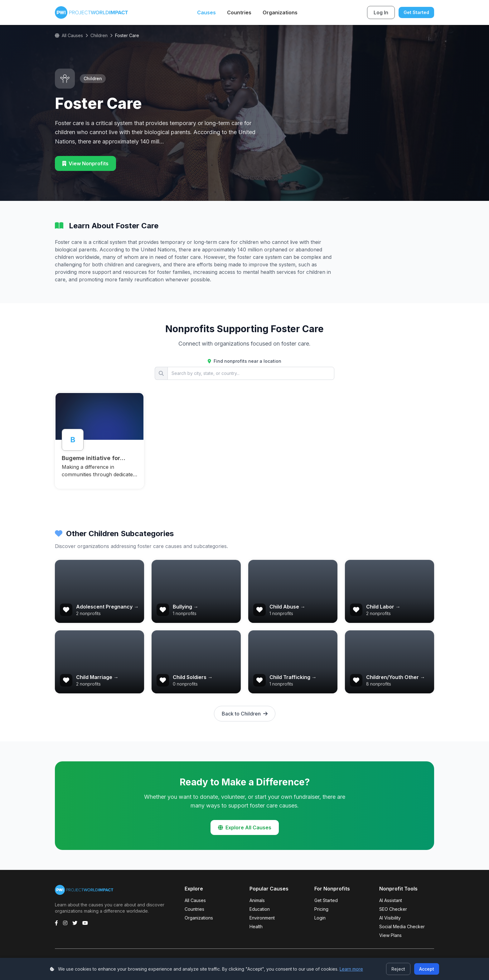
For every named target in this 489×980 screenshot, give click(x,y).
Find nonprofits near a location (244, 361)
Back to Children (245, 714)
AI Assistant (391, 900)
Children (99, 35)
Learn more (351, 969)
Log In (381, 12)
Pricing (321, 909)
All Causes (69, 35)
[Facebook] (56, 923)
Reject (398, 969)
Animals (257, 900)
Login (320, 918)
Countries (239, 12)
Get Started (416, 12)
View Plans (390, 935)
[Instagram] (65, 923)
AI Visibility (390, 918)
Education (260, 909)
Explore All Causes (245, 827)
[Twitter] (75, 923)
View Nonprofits (85, 163)
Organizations (280, 12)
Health (256, 927)
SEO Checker (393, 909)
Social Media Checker (402, 927)
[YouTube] (85, 923)
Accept (427, 969)
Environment (262, 918)
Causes (206, 12)
